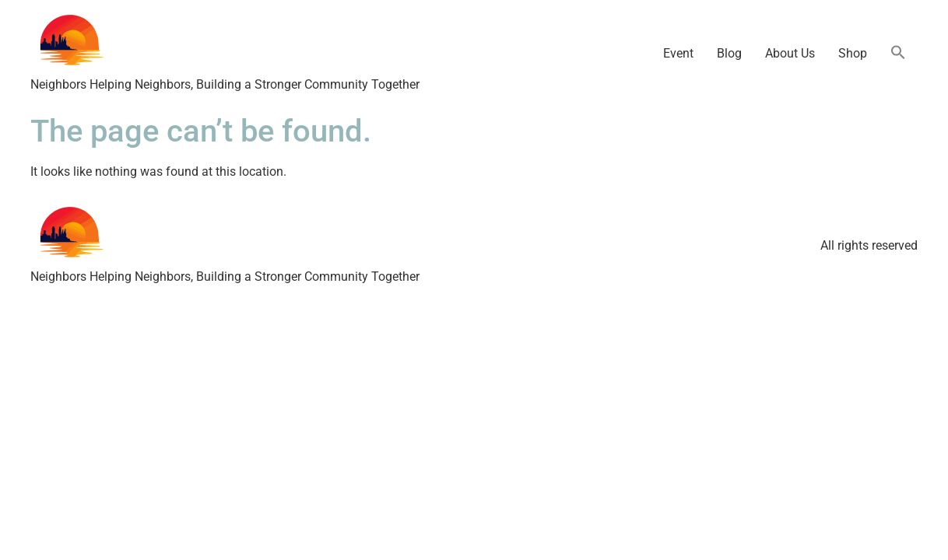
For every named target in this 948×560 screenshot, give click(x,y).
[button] (898, 54)
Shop (853, 53)
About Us (790, 53)
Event (678, 53)
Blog (729, 53)
